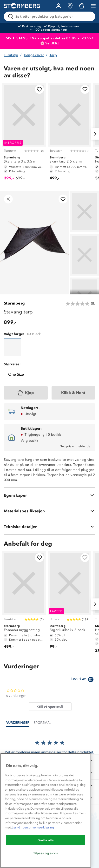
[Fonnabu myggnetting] (24, 602)
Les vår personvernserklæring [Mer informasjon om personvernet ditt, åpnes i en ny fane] (33, 827)
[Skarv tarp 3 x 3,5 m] (24, 134)
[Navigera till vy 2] (85, 255)
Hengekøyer (34, 55)
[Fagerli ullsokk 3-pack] (70, 602)
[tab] (50, 707)
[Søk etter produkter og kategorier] (50, 16)
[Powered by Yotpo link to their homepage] (83, 680)
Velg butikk (29, 441)
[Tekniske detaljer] (49, 527)
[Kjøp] (26, 393)
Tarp (53, 55)
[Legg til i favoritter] (39, 89)
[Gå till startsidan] (22, 6)
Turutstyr (11, 55)
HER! (55, 43)
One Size (16, 374)
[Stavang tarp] (13, 347)
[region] (46, 811)
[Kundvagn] (82, 6)
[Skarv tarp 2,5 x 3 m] (70, 134)
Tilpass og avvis (46, 853)
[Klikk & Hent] (73, 393)
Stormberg (14, 303)
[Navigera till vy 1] (85, 211)
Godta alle (46, 840)
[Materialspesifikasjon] (49, 511)
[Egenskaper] (49, 495)
